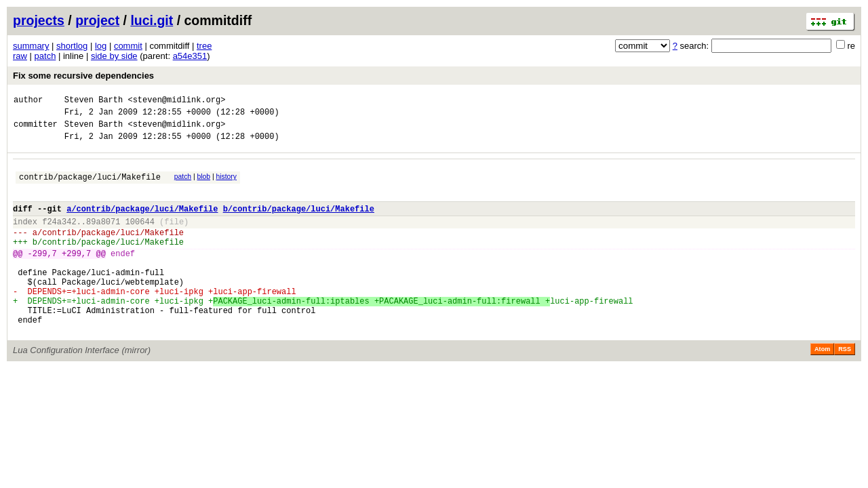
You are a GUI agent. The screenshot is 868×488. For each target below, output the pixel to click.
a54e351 (190, 56)
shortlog (72, 46)
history (226, 185)
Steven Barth (94, 101)
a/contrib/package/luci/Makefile (142, 223)
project (97, 20)
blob (204, 185)
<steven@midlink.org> (176, 101)
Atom (822, 388)
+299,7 (76, 276)
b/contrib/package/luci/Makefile (299, 223)
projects (39, 20)
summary (31, 46)
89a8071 (103, 238)
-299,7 (42, 276)
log (101, 46)
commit (128, 46)
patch (45, 56)
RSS (845, 388)
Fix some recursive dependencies (83, 76)
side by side (114, 56)
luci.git (152, 20)
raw (20, 56)
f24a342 (59, 238)
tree (204, 46)
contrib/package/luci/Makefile (90, 187)
